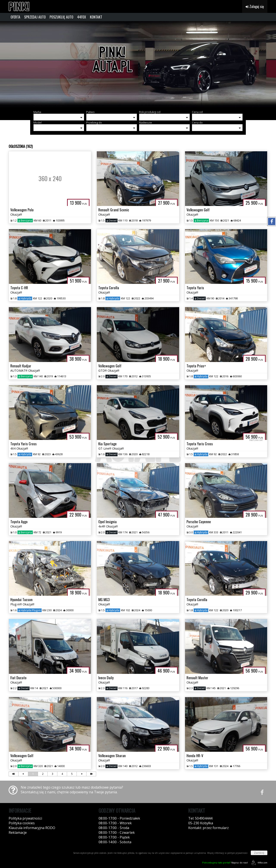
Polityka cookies (22, 823)
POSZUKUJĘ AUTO (61, 17)
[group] (138, 64)
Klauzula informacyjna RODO (32, 828)
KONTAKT (96, 17)
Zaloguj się (255, 6)
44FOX (82, 17)
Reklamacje (18, 832)
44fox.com (259, 863)
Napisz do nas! (225, 863)
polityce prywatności (237, 853)
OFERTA (15, 17)
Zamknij (259, 853)
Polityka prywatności (25, 818)
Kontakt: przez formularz (209, 828)
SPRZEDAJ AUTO (35, 17)
